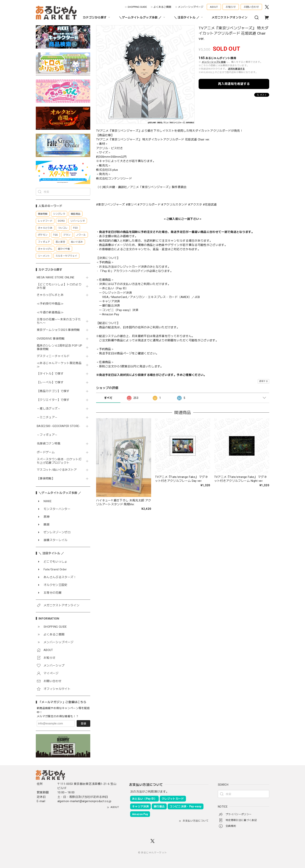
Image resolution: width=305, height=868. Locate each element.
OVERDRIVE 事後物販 (52, 339)
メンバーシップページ (191, 7)
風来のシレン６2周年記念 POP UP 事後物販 (59, 347)
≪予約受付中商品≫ (50, 304)
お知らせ (231, 7)
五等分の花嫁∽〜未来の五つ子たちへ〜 (59, 321)
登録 (83, 723)
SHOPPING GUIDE (137, 7)
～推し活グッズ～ (49, 409)
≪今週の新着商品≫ (50, 312)
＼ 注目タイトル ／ (189, 17)
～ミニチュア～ (47, 417)
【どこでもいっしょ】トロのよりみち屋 (59, 286)
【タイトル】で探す (50, 374)
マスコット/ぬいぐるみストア (57, 470)
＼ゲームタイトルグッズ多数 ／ (142, 17)
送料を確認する (236, 69)
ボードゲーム (46, 452)
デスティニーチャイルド (53, 356)
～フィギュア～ (47, 435)
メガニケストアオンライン (230, 17)
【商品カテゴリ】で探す (53, 391)
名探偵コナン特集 (49, 444)
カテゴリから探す (97, 17)
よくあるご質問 (162, 7)
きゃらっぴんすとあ (50, 295)
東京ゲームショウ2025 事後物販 (60, 330)
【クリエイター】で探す (53, 400)
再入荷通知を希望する (234, 84)
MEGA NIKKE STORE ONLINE (56, 278)
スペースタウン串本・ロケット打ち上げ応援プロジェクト (59, 461)
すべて (108, 398)
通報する (263, 381)
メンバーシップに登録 (214, 62)
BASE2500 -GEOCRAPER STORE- (59, 426)
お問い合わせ (251, 7)
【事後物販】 (46, 479)
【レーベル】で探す (50, 382)
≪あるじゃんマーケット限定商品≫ (59, 365)
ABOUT (214, 7)
